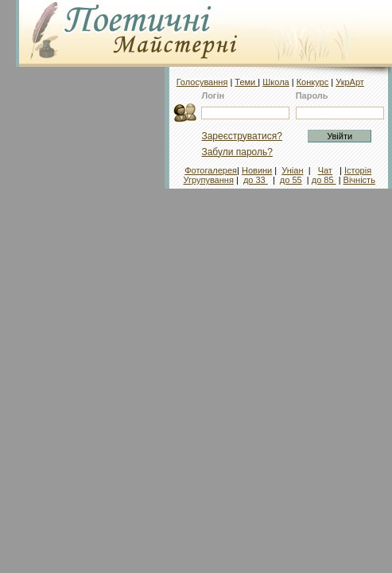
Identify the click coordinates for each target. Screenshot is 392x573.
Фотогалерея (211, 170)
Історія (358, 170)
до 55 (291, 180)
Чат (325, 170)
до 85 (324, 180)
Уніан (292, 170)
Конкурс (313, 82)
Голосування (202, 82)
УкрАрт (350, 82)
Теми (246, 82)
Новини (257, 170)
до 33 (256, 180)
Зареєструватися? (241, 136)
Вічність (359, 180)
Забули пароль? (237, 152)
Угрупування (208, 180)
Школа (276, 82)
